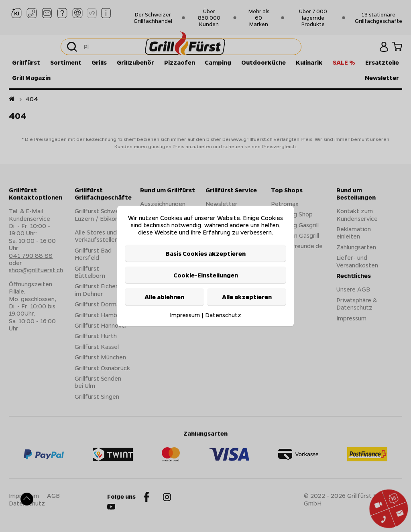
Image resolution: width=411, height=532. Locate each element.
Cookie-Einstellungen (206, 275)
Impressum (185, 314)
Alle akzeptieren (247, 297)
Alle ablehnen (164, 297)
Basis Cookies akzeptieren (206, 253)
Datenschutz (223, 314)
